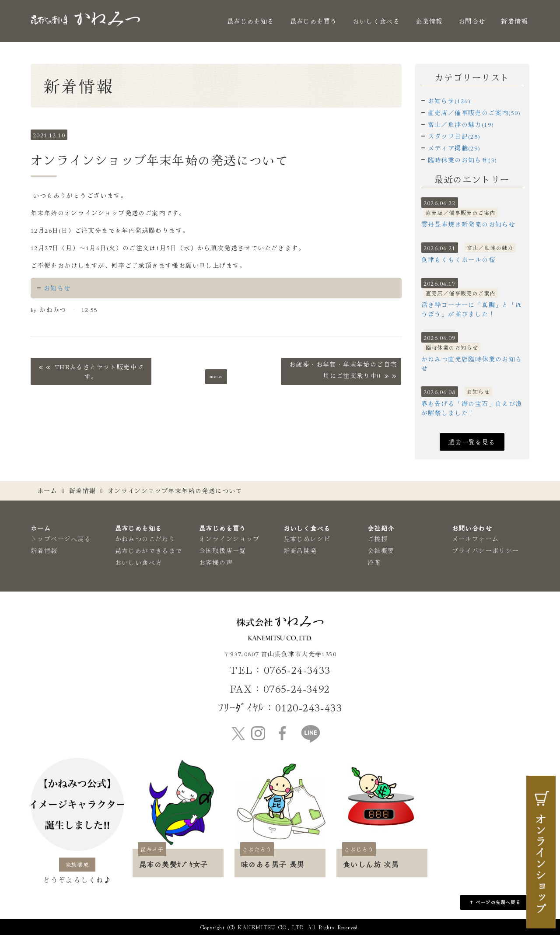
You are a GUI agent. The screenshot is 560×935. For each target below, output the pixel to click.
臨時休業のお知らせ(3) (463, 160)
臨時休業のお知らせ (452, 347)
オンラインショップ (229, 539)
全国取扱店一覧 (223, 550)
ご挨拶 (378, 539)
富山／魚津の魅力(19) (461, 124)
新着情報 (514, 21)
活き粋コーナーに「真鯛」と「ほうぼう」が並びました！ (472, 309)
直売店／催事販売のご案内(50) (474, 112)
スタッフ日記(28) (454, 136)
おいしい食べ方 (139, 562)
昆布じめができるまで (149, 550)
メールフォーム (476, 539)
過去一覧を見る (472, 442)
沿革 (374, 562)
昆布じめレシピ (307, 539)
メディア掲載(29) (454, 148)
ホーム (47, 490)
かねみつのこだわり (145, 539)
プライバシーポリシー (486, 550)
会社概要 (381, 550)
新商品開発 (300, 550)
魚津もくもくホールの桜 (458, 259)
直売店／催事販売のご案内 (461, 212)
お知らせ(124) (450, 101)
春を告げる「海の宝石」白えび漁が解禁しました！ (472, 408)
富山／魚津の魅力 (490, 247)
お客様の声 (216, 562)
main (216, 375)
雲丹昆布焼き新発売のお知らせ (469, 224)
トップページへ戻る (61, 539)
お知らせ (57, 288)
